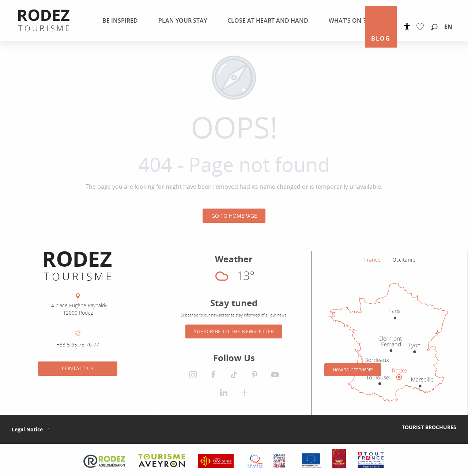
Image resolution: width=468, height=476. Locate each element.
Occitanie (404, 260)
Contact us (78, 368)
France (372, 260)
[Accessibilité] (407, 27)
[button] (434, 27)
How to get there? (353, 370)
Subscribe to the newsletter (234, 331)
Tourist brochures (429, 427)
